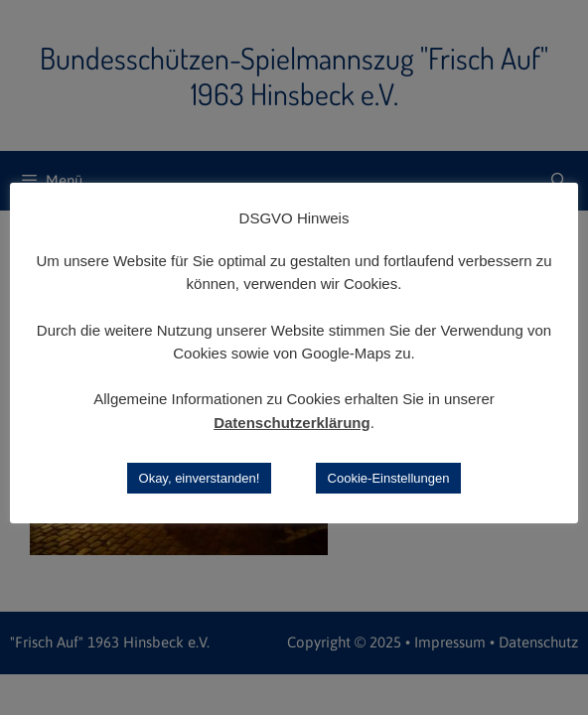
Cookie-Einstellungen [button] (389, 478)
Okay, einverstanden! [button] (200, 478)
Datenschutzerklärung (292, 423)
